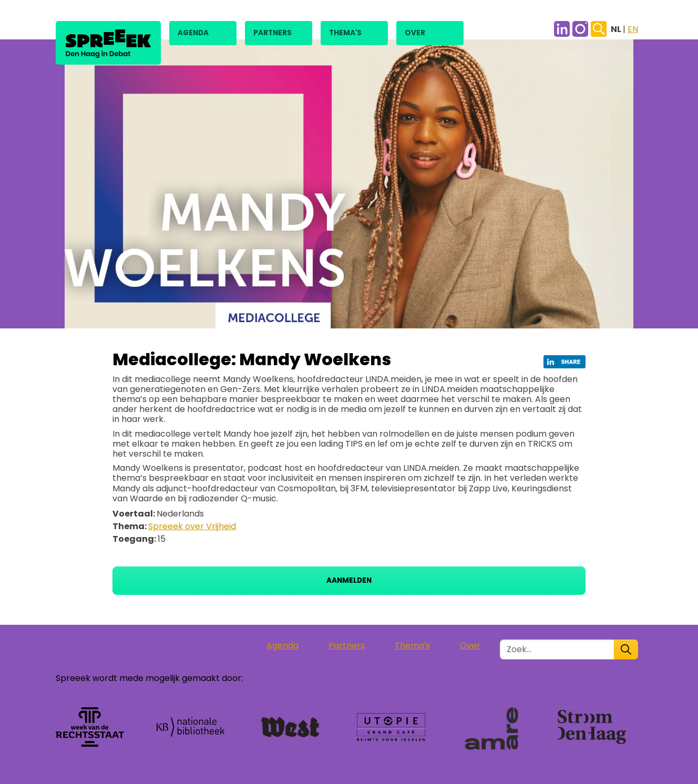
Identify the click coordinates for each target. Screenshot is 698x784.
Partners (273, 33)
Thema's (345, 33)
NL (617, 29)
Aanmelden (349, 580)
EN (633, 29)
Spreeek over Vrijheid (192, 526)
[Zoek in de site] (557, 649)
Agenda (193, 33)
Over (415, 33)
